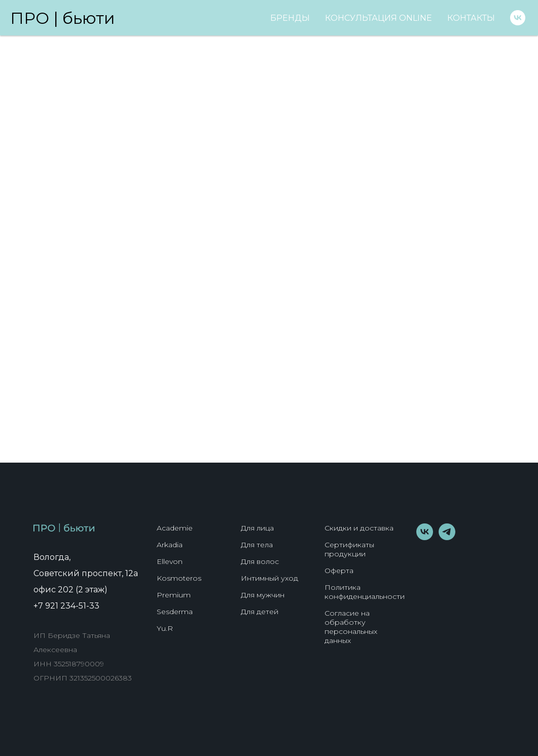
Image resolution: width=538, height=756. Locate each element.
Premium (174, 595)
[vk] (518, 18)
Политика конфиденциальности (365, 592)
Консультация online (379, 18)
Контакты (471, 18)
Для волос (260, 561)
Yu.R (165, 628)
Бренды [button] (290, 18)
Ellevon (170, 561)
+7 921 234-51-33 (66, 606)
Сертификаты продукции (349, 549)
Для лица (257, 528)
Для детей (260, 612)
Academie (175, 528)
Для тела (257, 545)
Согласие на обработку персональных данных (351, 627)
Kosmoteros (179, 578)
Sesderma (175, 612)
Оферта (339, 571)
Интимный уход (270, 578)
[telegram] (447, 537)
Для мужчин (263, 595)
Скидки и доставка (359, 528)
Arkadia (170, 545)
